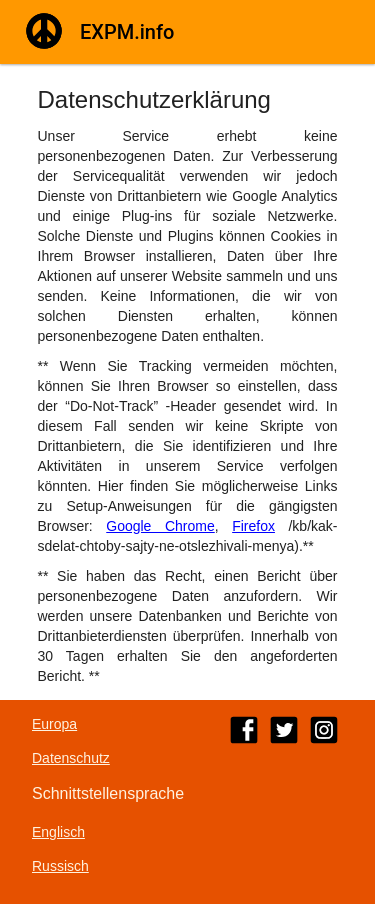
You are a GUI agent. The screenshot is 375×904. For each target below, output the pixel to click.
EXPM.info (127, 32)
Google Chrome (160, 526)
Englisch (58, 832)
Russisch (60, 866)
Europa (54, 724)
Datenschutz (71, 758)
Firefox (253, 526)
